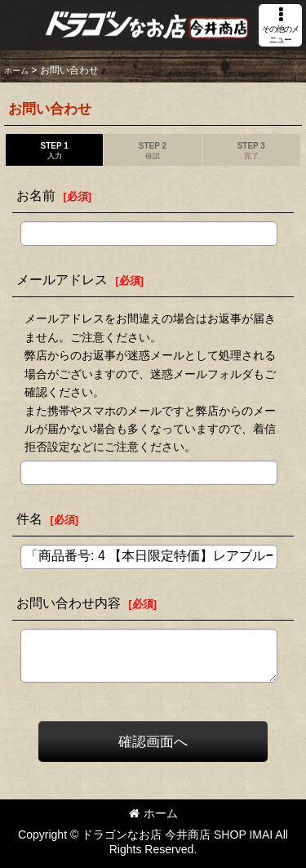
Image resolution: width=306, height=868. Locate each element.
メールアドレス (62, 279)
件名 (29, 519)
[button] (280, 25)
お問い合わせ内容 (69, 603)
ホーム (153, 813)
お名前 (36, 195)
